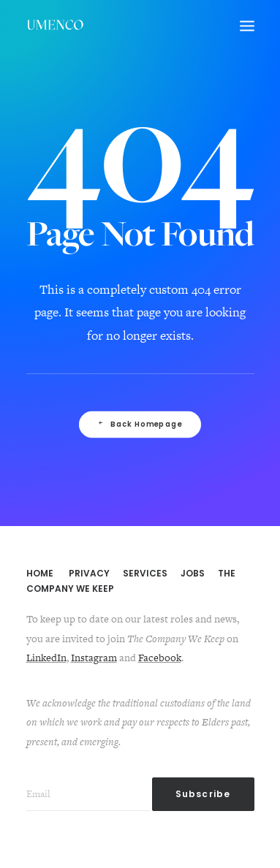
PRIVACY (89, 573)
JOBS (193, 573)
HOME (40, 573)
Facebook (160, 658)
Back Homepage (140, 425)
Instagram (94, 658)
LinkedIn (46, 658)
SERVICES (145, 573)
